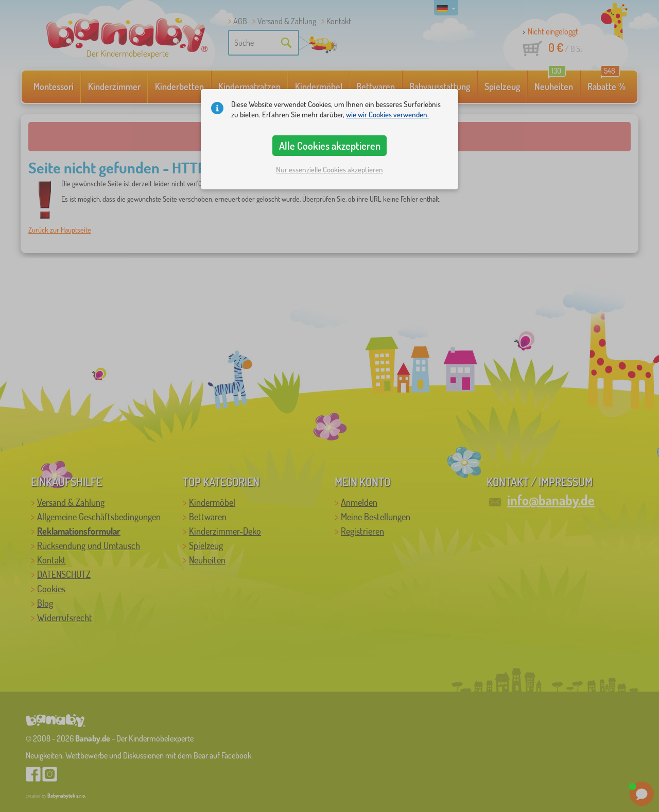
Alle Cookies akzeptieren (330, 146)
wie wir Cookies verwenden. (387, 114)
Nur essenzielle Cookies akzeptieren (329, 170)
